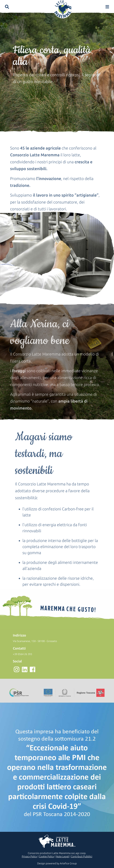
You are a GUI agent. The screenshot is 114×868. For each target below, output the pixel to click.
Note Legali (62, 856)
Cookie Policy (47, 856)
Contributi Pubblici (82, 856)
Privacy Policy (29, 856)
